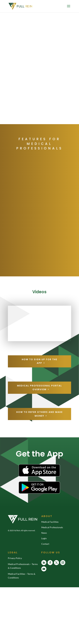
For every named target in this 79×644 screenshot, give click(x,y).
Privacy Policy (15, 558)
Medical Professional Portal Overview (39, 388)
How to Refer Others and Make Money (39, 414)
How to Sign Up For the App (39, 361)
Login (44, 538)
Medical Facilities (50, 522)
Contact (45, 544)
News (44, 533)
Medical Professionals (52, 527)
